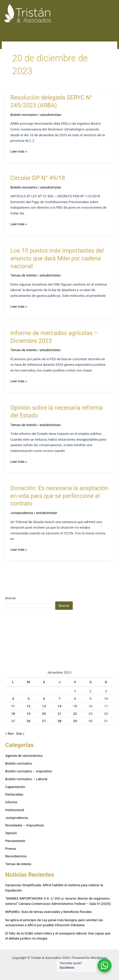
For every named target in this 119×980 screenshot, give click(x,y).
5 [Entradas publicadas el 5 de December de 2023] (28, 698)
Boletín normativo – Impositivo (29, 771)
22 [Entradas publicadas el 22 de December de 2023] (75, 714)
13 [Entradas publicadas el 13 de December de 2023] (44, 706)
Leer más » (19, 151)
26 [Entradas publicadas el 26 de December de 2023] (28, 721)
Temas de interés (23, 275)
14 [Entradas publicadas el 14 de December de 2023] (59, 706)
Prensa (10, 849)
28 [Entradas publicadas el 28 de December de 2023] (59, 721)
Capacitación (15, 787)
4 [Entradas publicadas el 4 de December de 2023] (13, 698)
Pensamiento (15, 841)
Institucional (15, 810)
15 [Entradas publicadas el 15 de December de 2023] (75, 706)
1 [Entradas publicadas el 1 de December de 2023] (75, 691)
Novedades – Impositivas (25, 825)
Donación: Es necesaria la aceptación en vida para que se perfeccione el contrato (60, 496)
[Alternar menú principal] (108, 14)
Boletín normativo (24, 115)
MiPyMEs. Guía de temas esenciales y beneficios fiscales (48, 912)
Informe (11, 802)
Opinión (11, 833)
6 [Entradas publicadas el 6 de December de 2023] (44, 698)
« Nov (9, 733)
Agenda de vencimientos (24, 756)
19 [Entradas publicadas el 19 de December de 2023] (28, 714)
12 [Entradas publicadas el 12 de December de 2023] (28, 706)
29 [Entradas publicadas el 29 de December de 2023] (75, 721)
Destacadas (14, 794)
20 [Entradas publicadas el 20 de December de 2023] (44, 714)
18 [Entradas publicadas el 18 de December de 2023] (13, 714)
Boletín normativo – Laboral (26, 779)
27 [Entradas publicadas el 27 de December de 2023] (44, 721)
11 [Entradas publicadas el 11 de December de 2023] (13, 706)
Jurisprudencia (22, 513)
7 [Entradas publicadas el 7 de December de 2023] (59, 698)
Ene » (20, 733)
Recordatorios (16, 856)
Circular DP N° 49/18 (38, 178)
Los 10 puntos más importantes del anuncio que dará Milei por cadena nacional (57, 258)
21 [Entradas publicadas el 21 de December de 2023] (59, 714)
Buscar (10, 598)
